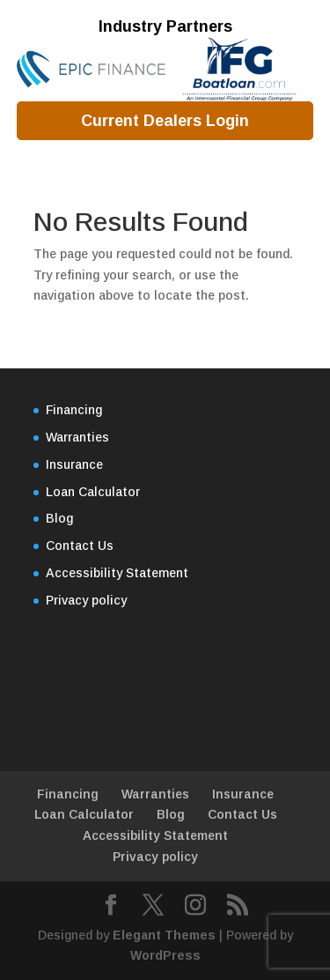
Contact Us (80, 546)
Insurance (74, 464)
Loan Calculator (93, 492)
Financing (74, 410)
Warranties (77, 437)
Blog (59, 518)
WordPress (165, 955)
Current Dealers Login (165, 121)
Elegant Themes (164, 935)
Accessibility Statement (117, 573)
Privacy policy (86, 600)
